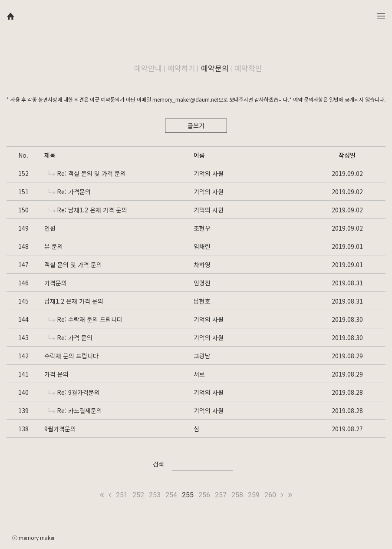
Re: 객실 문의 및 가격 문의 (87, 173)
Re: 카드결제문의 (75, 410)
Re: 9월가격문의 (74, 392)
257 (221, 495)
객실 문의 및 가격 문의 (73, 265)
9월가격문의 (60, 429)
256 (204, 495)
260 (270, 495)
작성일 (347, 155)
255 (188, 495)
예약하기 (181, 68)
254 (171, 495)
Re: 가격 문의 (71, 337)
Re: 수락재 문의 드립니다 (86, 319)
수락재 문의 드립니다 (71, 356)
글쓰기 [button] (196, 126)
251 (122, 495)
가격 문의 (56, 374)
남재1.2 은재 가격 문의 (74, 301)
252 (138, 495)
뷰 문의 (54, 246)
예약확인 (248, 68)
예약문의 (215, 68)
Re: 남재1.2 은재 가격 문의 (88, 210)
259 (254, 495)
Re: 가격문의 (70, 192)
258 (237, 495)
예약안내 (148, 68)
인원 (50, 228)
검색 (158, 464)
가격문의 (56, 283)
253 (155, 495)
